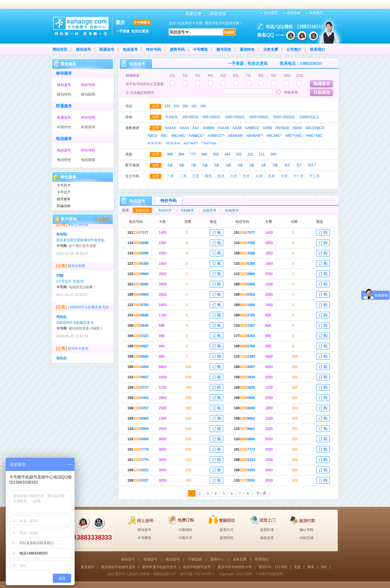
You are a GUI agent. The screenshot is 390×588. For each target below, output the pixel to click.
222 (250, 154)
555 (216, 154)
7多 (194, 165)
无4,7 (312, 165)
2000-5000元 (259, 117)
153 (176, 106)
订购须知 (185, 530)
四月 (208, 176)
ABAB (297, 128)
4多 (229, 165)
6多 (205, 165)
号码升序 (165, 211)
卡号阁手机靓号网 (269, 574)
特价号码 (154, 49)
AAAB (237, 128)
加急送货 (267, 538)
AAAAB (223, 128)
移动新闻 (88, 94)
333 (239, 154)
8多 (182, 165)
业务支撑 (271, 49)
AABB (267, 128)
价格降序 (232, 211)
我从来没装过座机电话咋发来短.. (81, 243)
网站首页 (60, 49)
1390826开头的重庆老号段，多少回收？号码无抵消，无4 (111, 310)
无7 (299, 165)
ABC (164, 136)
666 (204, 154)
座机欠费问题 (78, 227)
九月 (271, 176)
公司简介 (294, 49)
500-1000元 (212, 117)
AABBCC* (196, 136)
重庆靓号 (88, 567)
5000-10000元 (284, 117)
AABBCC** (216, 136)
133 (167, 106)
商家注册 (193, 13)
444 (227, 154)
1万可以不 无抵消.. (71, 284)
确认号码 (306, 530)
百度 (297, 567)
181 (194, 106)
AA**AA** (191, 143)
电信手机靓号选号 (197, 567)
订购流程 (195, 559)
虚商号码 (177, 49)
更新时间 (142, 211)
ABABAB (282, 128)
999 (170, 154)
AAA (196, 128)
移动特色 (64, 94)
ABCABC (178, 136)
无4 (287, 165)
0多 (275, 165)
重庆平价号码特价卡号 (235, 567)
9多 (170, 165)
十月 (284, 176)
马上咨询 (102, 219)
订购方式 (185, 538)
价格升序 (209, 211)
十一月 (298, 176)
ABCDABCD (315, 128)
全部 (156, 106)
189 (185, 106)
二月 (183, 176)
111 (262, 154)
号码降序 (187, 211)
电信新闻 (88, 160)
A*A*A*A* (155, 143)
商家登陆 (218, 13)
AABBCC (252, 128)
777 (193, 154)
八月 (259, 176)
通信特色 (247, 49)
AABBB (208, 128)
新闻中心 (217, 559)
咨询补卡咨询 (78, 351)
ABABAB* (235, 136)
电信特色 (64, 160)
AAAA (184, 128)
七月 (246, 176)
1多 (264, 165)
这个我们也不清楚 (82, 249)
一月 (170, 176)
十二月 (315, 176)
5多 (217, 165)
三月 (196, 176)
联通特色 (64, 127)
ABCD (152, 136)
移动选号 (84, 49)
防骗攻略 (64, 206)
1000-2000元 (235, 117)
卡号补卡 (64, 185)
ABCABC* (274, 136)
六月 (234, 176)
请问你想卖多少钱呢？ (86, 331)
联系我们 (316, 13)
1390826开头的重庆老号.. (76, 326)
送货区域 (267, 530)
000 (273, 154)
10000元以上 (309, 117)
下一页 (261, 493)
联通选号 (107, 49)
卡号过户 (64, 192)
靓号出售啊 (76, 269)
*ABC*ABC (314, 136)
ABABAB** (255, 136)
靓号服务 (64, 199)
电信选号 (130, 49)
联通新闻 (88, 127)
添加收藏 (294, 13)
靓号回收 (224, 49)
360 (324, 567)
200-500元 (190, 117)
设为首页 (271, 13)
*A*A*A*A (173, 143)
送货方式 (226, 530)
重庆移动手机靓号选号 (118, 567)
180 (203, 106)
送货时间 (226, 538)
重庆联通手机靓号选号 (159, 567)
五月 (221, 176)
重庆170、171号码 (273, 567)
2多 (252, 165)
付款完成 (306, 538)
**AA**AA (209, 143)
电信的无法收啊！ (82, 290)
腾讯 (311, 567)
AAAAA (170, 128)
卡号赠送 (200, 49)
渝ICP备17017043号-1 (197, 574)
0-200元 (172, 117)
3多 (240, 165)
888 (181, 154)
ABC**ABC (294, 136)
